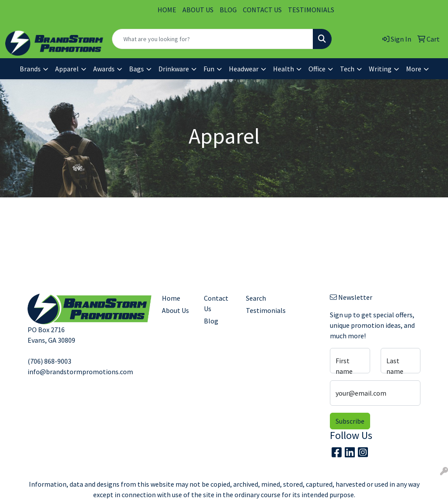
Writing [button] (380, 69)
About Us (175, 310)
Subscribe (350, 421)
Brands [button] (30, 69)
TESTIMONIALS (311, 10)
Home (171, 298)
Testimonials (262, 310)
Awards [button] (104, 69)
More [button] (414, 69)
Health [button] (283, 69)
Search (256, 298)
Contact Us (216, 303)
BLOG (228, 10)
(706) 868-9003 (49, 361)
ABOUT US (198, 10)
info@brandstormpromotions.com (80, 372)
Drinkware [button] (174, 69)
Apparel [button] (67, 69)
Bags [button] (136, 69)
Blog (211, 321)
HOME (167, 10)
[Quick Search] (213, 39)
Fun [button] (209, 69)
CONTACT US (262, 10)
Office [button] (317, 69)
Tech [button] (347, 69)
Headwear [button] (244, 69)
